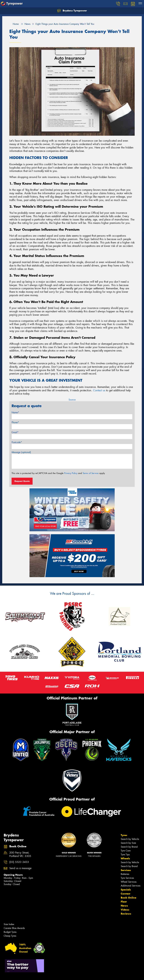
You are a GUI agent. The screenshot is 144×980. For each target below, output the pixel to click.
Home (14, 24)
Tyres (124, 835)
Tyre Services (127, 878)
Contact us (99, 390)
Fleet (124, 902)
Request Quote (22, 481)
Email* (15, 432)
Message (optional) (21, 452)
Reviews (126, 914)
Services (126, 870)
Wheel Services (129, 882)
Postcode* (17, 442)
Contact (125, 894)
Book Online (129, 898)
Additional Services (131, 886)
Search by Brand (129, 847)
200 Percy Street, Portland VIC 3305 (20, 854)
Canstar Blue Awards (14, 928)
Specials (126, 890)
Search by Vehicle (130, 839)
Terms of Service (91, 473)
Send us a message (20, 868)
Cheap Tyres (10, 936)
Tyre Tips (125, 854)
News (124, 906)
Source (72, 400)
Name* (15, 412)
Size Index (9, 924)
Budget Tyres (10, 932)
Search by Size (128, 843)
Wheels (125, 858)
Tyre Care (126, 851)
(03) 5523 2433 (19, 862)
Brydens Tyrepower (72, 11)
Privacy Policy (71, 473)
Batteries (125, 874)
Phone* (15, 422)
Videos (125, 910)
